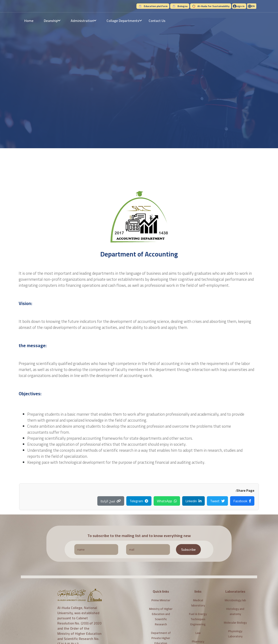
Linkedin (193, 501)
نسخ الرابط (111, 501)
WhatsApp (167, 501)
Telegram (139, 501)
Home (29, 21)
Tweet (217, 501)
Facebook (242, 501)
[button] (252, 6)
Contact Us (157, 21)
